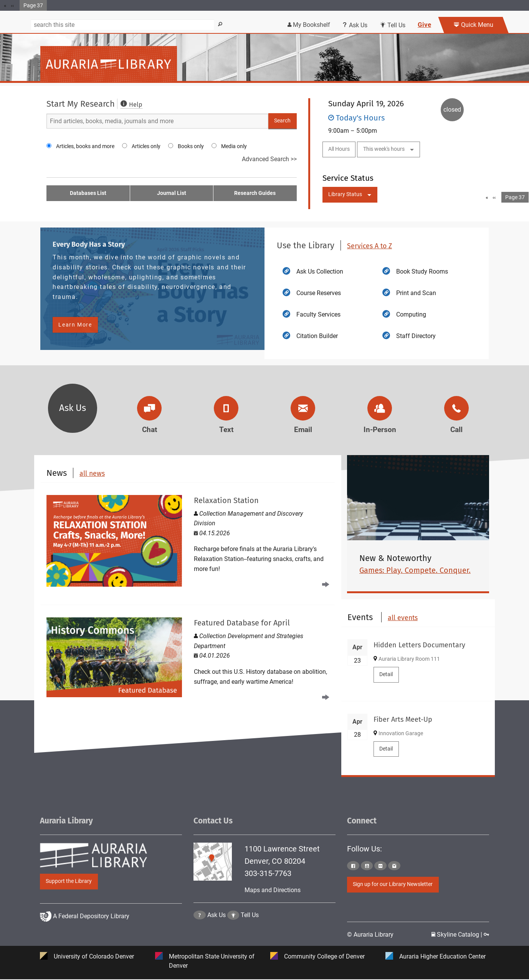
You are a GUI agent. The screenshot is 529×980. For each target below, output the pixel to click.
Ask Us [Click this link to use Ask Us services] (355, 25)
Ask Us (73, 408)
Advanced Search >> (269, 159)
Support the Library (69, 881)
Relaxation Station (226, 500)
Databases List (88, 193)
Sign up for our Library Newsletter (393, 885)
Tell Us (250, 935)
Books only (191, 146)
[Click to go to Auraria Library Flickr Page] (380, 866)
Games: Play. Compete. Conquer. (415, 570)
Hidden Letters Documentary (419, 645)
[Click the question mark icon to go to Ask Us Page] (200, 935)
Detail (386, 674)
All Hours (339, 149)
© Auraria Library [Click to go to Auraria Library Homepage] (370, 935)
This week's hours (384, 149)
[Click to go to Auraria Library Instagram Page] (394, 866)
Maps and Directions (273, 890)
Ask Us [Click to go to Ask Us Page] (217, 935)
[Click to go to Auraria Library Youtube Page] (367, 866)
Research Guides (255, 193)
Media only (234, 146)
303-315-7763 (268, 873)
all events (403, 618)
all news (92, 474)
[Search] (122, 25)
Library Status (345, 194)
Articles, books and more (85, 146)
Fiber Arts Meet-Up (403, 719)
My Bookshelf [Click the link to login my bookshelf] (309, 25)
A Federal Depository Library (85, 935)
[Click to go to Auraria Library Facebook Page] (353, 866)
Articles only (146, 146)
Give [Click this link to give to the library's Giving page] (424, 25)
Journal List (172, 193)
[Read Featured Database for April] (188, 658)
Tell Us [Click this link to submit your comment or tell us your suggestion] (393, 25)
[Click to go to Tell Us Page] (233, 935)
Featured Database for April (242, 623)
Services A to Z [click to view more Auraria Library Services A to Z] (369, 246)
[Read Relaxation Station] (188, 541)
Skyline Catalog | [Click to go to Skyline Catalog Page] (458, 935)
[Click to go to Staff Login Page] (486, 935)
